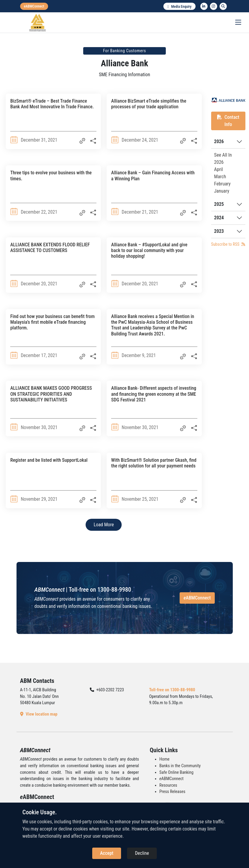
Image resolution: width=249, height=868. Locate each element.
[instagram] (214, 6)
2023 (219, 231)
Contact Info (228, 121)
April (219, 169)
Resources (168, 785)
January (222, 191)
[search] (223, 6)
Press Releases (173, 792)
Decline (142, 853)
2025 (219, 204)
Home (165, 759)
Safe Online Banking (177, 772)
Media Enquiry (179, 7)
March (220, 177)
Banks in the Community (180, 766)
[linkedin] (204, 6)
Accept (107, 853)
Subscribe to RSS (228, 244)
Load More (104, 525)
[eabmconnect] (34, 6)
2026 (219, 141)
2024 (219, 218)
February (222, 184)
